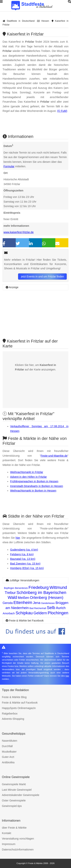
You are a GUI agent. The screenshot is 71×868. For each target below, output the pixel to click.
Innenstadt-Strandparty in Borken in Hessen (37, 486)
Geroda (8, 603)
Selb (51, 608)
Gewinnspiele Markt (14, 784)
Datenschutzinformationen (18, 850)
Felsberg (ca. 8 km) (22, 554)
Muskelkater (9, 752)
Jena (37, 603)
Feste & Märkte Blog (14, 697)
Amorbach (9, 613)
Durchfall (7, 746)
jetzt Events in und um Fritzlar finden (42, 277)
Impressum (9, 844)
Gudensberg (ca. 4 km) (24, 550)
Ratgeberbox (10, 714)
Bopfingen (9, 588)
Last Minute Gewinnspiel (17, 790)
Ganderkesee (48, 603)
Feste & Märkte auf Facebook (20, 703)
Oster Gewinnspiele (14, 800)
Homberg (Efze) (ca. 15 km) (27, 568)
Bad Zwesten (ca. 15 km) (25, 564)
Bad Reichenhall (38, 608)
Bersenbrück (21, 588)
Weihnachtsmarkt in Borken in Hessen (33, 491)
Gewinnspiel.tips (12, 806)
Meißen (23, 598)
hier (18, 538)
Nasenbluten (10, 741)
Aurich (61, 608)
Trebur (10, 593)
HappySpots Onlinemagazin (19, 708)
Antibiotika (8, 762)
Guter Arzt (8, 757)
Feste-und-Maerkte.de (54, 456)
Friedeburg (39, 587)
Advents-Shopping (13, 719)
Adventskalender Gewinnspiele (21, 795)
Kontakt (7, 833)
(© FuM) (62, 111)
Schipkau (24, 613)
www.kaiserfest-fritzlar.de (19, 232)
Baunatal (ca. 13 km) (23, 559)
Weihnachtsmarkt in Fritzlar (27, 472)
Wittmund (58, 587)
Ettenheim (23, 603)
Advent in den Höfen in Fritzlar (29, 477)
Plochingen (58, 613)
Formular (9, 166)
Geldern (40, 613)
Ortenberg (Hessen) (47, 598)
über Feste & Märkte (14, 828)
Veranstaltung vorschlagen (18, 839)
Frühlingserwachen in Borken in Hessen (34, 481)
